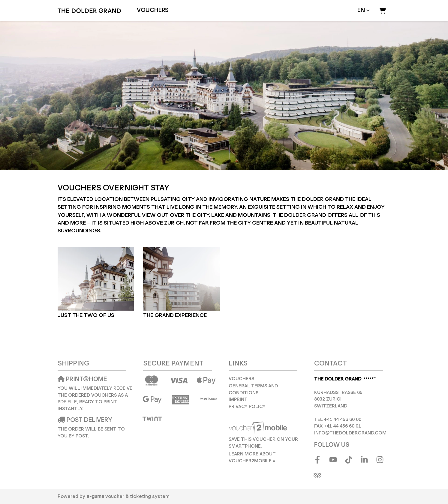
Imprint (238, 400)
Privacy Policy (247, 407)
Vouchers (153, 10)
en (361, 10)
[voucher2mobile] (259, 428)
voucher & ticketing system (128, 497)
